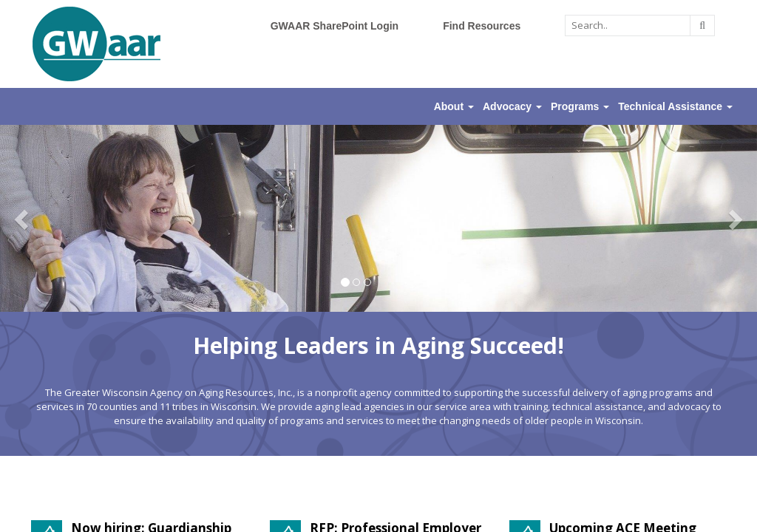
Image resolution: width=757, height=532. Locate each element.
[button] (23, 218)
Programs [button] (580, 106)
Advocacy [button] (512, 106)
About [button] (454, 106)
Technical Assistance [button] (675, 106)
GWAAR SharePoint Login (335, 26)
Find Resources (482, 26)
